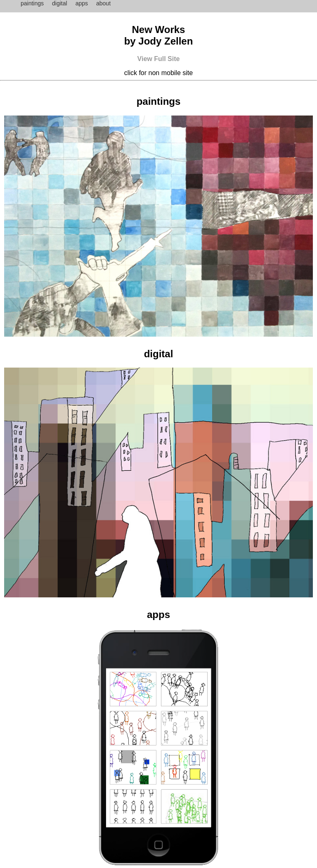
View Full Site (159, 59)
